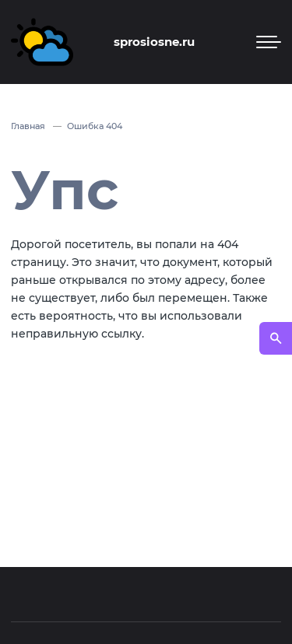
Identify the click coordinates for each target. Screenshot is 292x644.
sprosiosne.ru (154, 42)
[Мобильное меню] (269, 42)
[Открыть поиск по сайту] (276, 338)
